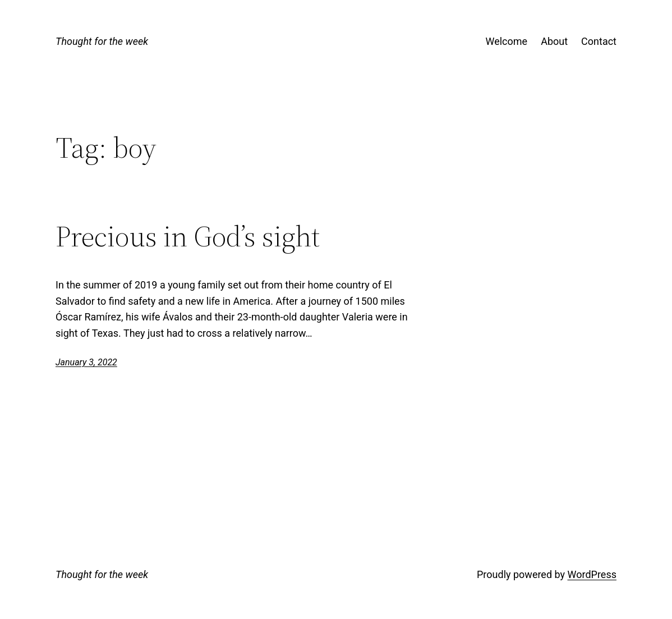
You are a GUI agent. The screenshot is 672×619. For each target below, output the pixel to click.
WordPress (592, 574)
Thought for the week (102, 41)
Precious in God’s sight (188, 236)
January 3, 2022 (86, 362)
